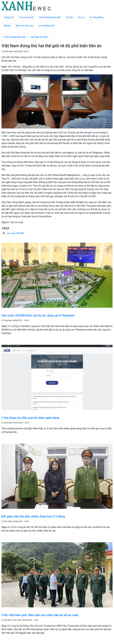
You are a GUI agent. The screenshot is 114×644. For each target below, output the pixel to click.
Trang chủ (9, 17)
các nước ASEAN (15, 233)
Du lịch (70, 17)
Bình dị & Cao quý (24, 26)
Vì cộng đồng (96, 17)
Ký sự (81, 17)
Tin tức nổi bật (26, 17)
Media (7, 26)
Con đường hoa (46, 26)
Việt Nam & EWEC (39, 37)
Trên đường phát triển (50, 17)
